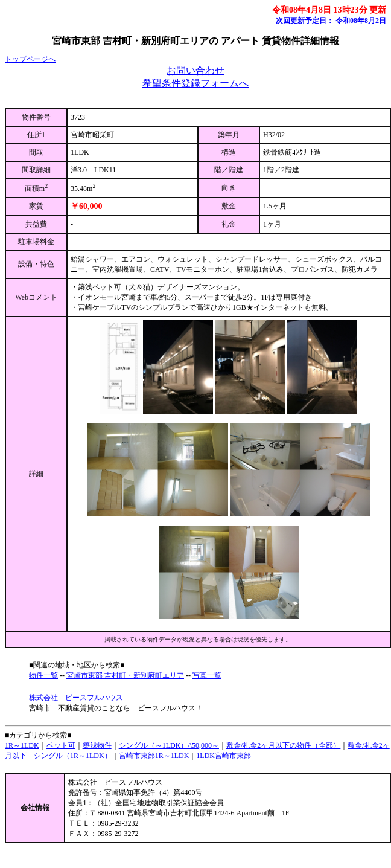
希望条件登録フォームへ (195, 83)
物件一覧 (43, 675)
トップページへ (30, 59)
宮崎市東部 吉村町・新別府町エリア (125, 675)
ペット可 (61, 745)
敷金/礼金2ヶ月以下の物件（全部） (283, 745)
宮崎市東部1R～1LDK (154, 756)
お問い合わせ (195, 70)
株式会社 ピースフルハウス (76, 698)
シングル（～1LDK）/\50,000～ (169, 745)
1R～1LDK (22, 745)
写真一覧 (207, 675)
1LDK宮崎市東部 (224, 756)
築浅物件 (97, 745)
